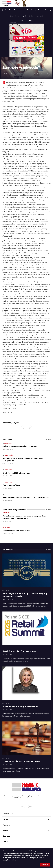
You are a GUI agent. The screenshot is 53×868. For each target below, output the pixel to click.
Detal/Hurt (8, 443)
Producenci (42, 10)
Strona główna (15, 16)
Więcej (48, 440)
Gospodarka (18, 10)
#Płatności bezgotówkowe (42, 74)
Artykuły (24, 16)
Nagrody (6, 836)
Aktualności (9, 455)
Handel (7, 10)
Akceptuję (45, 865)
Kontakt (6, 842)
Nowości (30, 10)
